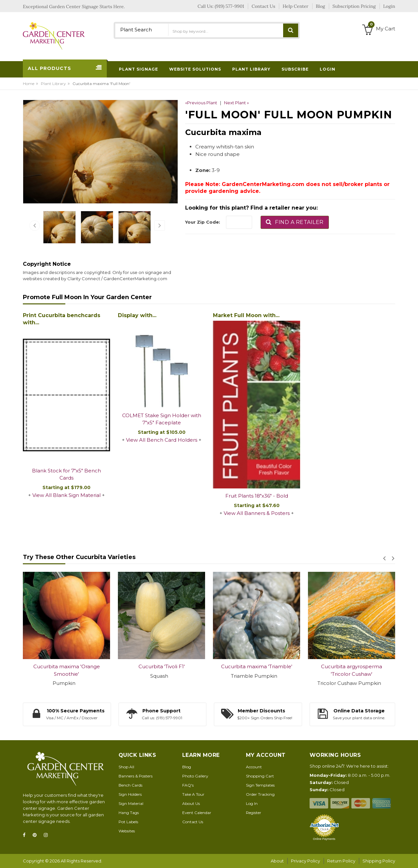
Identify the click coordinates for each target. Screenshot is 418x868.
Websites (127, 831)
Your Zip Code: (203, 222)
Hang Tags (129, 813)
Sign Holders (130, 794)
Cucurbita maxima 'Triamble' (257, 666)
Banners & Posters (136, 776)
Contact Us (193, 822)
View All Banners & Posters (257, 513)
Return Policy (341, 861)
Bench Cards (130, 785)
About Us (191, 803)
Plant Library (53, 84)
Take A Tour (193, 794)
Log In (252, 803)
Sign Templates (260, 785)
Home (29, 84)
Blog (187, 767)
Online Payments (324, 839)
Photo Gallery (195, 776)
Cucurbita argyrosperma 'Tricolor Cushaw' (352, 670)
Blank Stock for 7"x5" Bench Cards (66, 474)
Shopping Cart (260, 776)
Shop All (126, 767)
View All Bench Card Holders (162, 440)
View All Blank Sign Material (66, 495)
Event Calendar (197, 813)
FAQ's (188, 785)
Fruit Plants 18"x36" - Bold (257, 496)
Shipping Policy (379, 861)
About (277, 861)
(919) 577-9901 (230, 6)
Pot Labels (128, 822)
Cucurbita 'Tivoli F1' (162, 666)
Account (254, 767)
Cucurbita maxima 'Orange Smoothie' (67, 670)
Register (254, 813)
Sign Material (131, 803)
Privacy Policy (305, 861)
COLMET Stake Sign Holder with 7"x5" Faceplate (162, 419)
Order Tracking (260, 794)
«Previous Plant (201, 103)
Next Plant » (236, 103)
